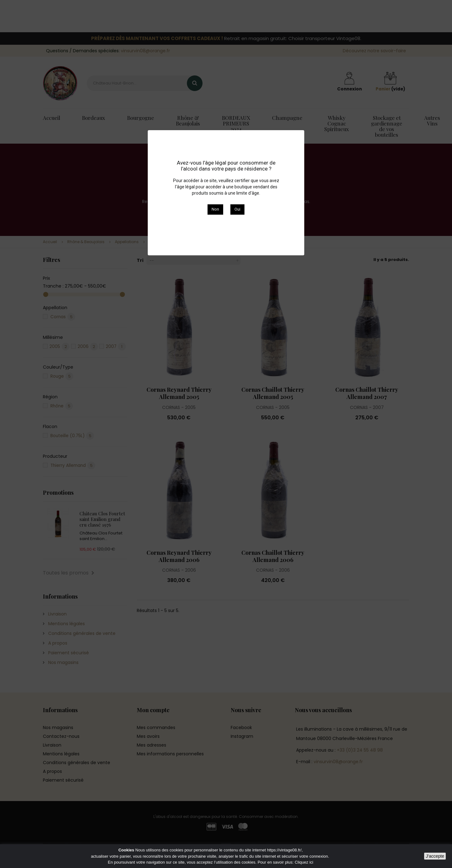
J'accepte (435, 856)
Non (215, 209)
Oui (237, 209)
